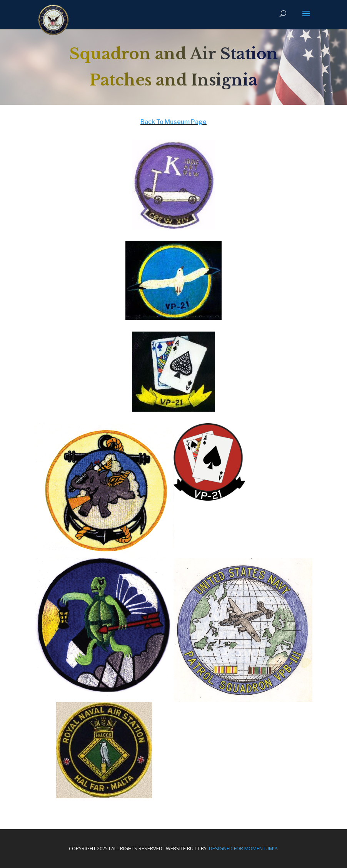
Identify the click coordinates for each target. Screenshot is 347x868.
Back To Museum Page (173, 122)
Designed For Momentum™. (244, 848)
